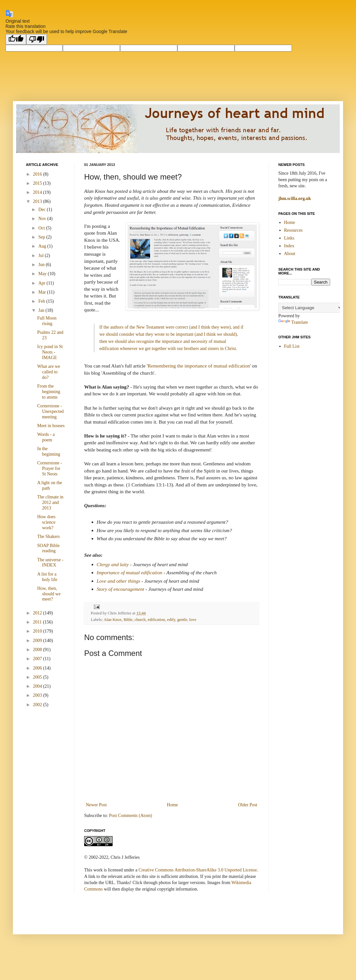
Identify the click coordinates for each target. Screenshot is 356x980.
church (140, 620)
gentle (182, 620)
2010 (38, 631)
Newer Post (96, 805)
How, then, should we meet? (49, 594)
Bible (128, 620)
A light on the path (50, 485)
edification (156, 620)
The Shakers (49, 537)
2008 (38, 650)
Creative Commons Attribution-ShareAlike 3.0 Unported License (198, 870)
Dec (42, 210)
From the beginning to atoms (49, 392)
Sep (42, 237)
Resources (294, 230)
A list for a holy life (47, 577)
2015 (38, 183)
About (290, 254)
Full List (292, 346)
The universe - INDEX (50, 563)
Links (289, 238)
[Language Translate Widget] (311, 308)
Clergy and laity (113, 564)
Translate (293, 322)
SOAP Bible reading (48, 548)
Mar (43, 292)
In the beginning (49, 451)
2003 (38, 695)
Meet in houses (51, 426)
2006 (38, 668)
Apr (42, 283)
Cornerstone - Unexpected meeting (50, 411)
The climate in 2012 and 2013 (50, 502)
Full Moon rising (47, 321)
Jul (41, 256)
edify (171, 620)
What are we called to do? (49, 372)
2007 (38, 659)
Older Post (248, 805)
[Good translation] (16, 39)
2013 (38, 201)
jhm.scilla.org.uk (295, 198)
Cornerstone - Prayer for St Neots (50, 468)
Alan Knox (113, 620)
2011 (38, 622)
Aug (43, 246)
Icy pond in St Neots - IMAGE (50, 352)
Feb (42, 301)
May (43, 274)
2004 (38, 686)
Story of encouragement (121, 589)
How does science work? (46, 522)
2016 (38, 174)
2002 (38, 705)
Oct (42, 228)
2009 (38, 641)
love (193, 620)
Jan (42, 310)
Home (172, 805)
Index (289, 246)
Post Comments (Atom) (131, 816)
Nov (43, 219)
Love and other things (119, 581)
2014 (38, 192)
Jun (42, 265)
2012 (38, 613)
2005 (38, 677)
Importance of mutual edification (130, 572)
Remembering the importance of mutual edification (199, 366)
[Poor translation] (37, 39)
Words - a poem (46, 437)
